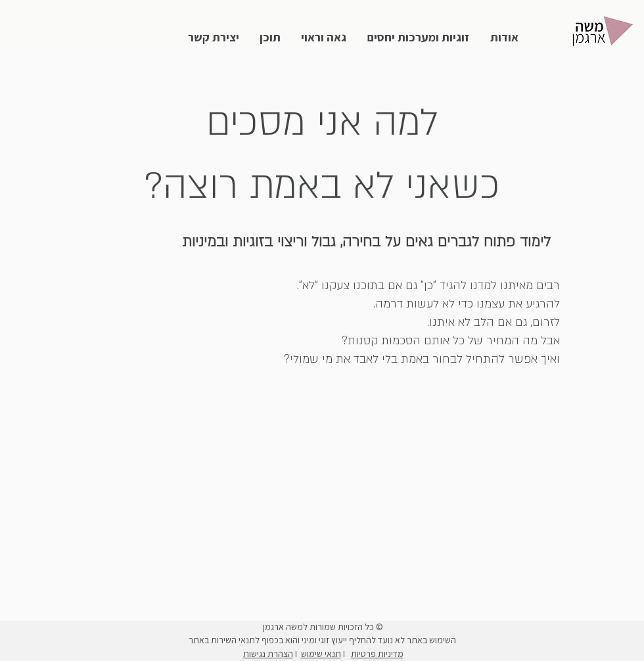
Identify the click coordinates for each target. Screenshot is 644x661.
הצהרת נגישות (268, 654)
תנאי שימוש (321, 654)
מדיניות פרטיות (377, 654)
